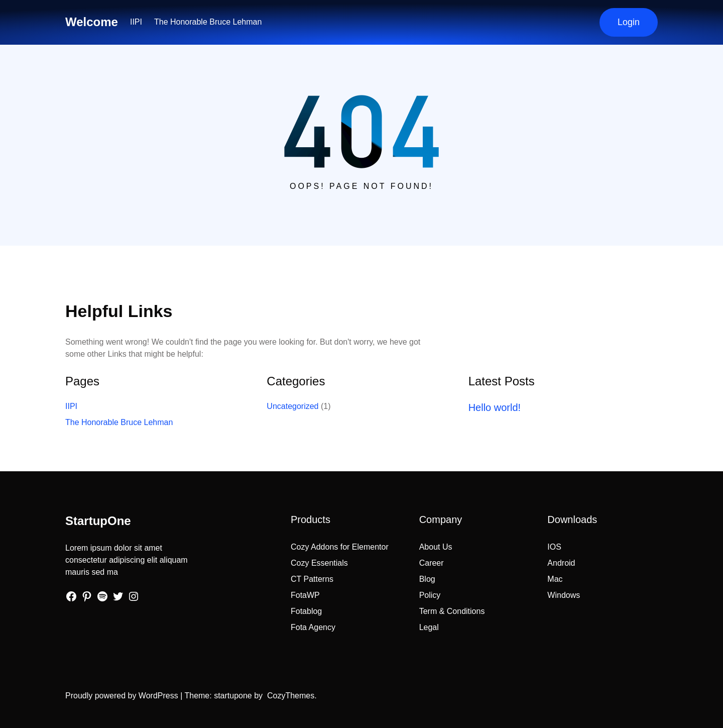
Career (432, 563)
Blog (427, 579)
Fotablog (306, 611)
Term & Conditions (452, 611)
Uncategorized (292, 406)
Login (629, 22)
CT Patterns (312, 579)
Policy (430, 595)
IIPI (136, 22)
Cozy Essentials (319, 563)
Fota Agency (313, 627)
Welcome (92, 22)
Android (561, 563)
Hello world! (495, 407)
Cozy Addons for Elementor (340, 547)
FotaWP (305, 595)
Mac (555, 579)
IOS (554, 547)
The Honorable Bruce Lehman (208, 22)
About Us (436, 547)
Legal (429, 627)
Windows (564, 595)
